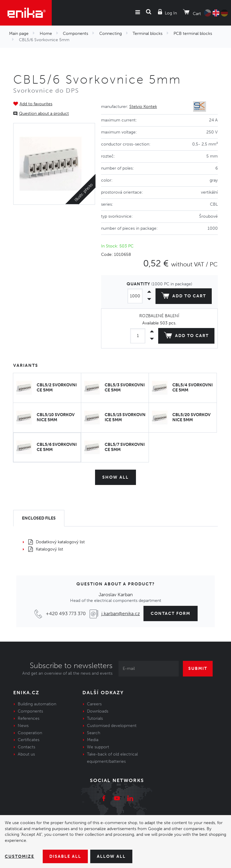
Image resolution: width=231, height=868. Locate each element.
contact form (171, 613)
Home (46, 34)
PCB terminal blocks (193, 34)
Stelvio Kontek (143, 107)
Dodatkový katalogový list (57, 542)
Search (94, 733)
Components (75, 34)
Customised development (112, 726)
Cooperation (30, 733)
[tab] (39, 518)
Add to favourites (36, 104)
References (29, 718)
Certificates (29, 740)
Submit (198, 669)
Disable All (65, 856)
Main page (19, 34)
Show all (115, 477)
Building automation (37, 704)
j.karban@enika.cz (121, 613)
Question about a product (44, 113)
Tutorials (95, 718)
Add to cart (184, 297)
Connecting (111, 34)
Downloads (98, 711)
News (23, 726)
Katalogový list (46, 549)
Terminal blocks (148, 34)
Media (93, 740)
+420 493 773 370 (66, 613)
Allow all (111, 856)
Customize (20, 856)
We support (98, 747)
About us (26, 754)
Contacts (26, 747)
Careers (94, 704)
